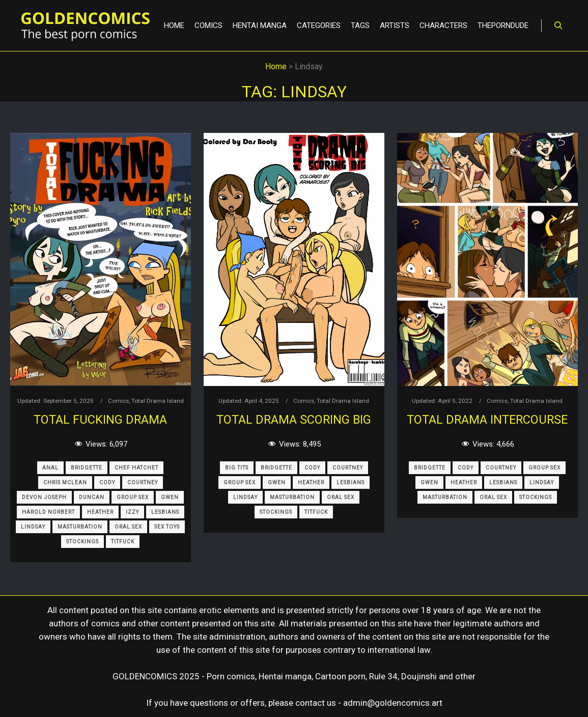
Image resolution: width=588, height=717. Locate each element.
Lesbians (165, 512)
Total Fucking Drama (100, 420)
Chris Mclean (65, 482)
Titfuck (123, 542)
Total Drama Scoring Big (294, 420)
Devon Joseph (44, 497)
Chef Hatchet (136, 468)
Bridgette (87, 468)
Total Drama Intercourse (487, 420)
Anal (50, 468)
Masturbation (80, 527)
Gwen (170, 497)
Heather (100, 512)
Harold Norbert (48, 512)
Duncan (92, 497)
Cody (107, 482)
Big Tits (237, 468)
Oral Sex (128, 527)
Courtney (143, 482)
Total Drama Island (158, 401)
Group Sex (133, 497)
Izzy (132, 512)
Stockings (82, 542)
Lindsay (33, 527)
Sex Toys (167, 527)
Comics (118, 401)
